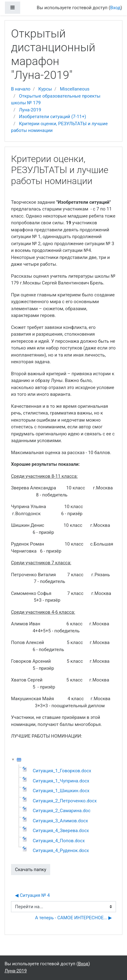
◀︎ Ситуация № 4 (32, 895)
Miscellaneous (75, 89)
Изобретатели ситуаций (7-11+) (52, 117)
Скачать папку (31, 870)
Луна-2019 (30, 110)
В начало (21, 89)
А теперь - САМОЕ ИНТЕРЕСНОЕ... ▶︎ (73, 918)
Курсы (45, 89)
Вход (115, 8)
